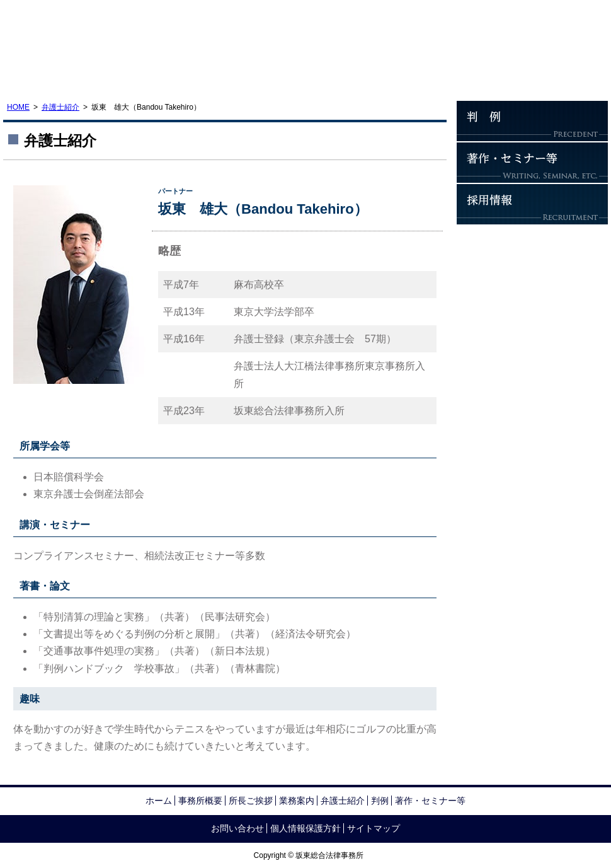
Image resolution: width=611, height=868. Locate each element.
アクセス (457, 76)
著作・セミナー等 (532, 163)
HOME (18, 107)
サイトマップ (374, 828)
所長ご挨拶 (154, 76)
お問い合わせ (557, 76)
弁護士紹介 (356, 76)
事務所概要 (54, 76)
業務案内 (255, 76)
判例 (532, 121)
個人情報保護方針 (305, 828)
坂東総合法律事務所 (98, 30)
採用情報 (532, 204)
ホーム (159, 801)
